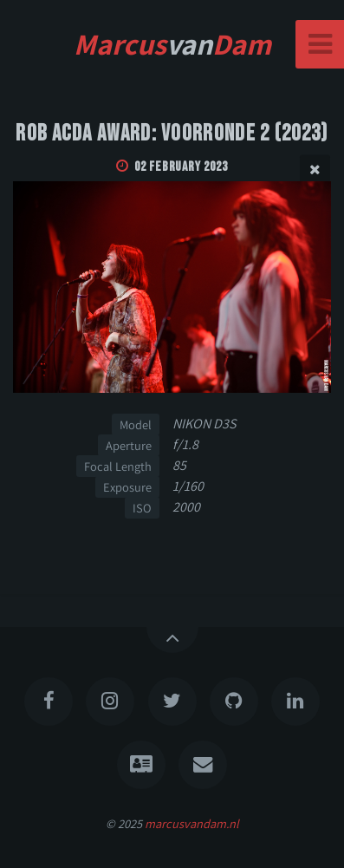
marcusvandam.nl (192, 823)
